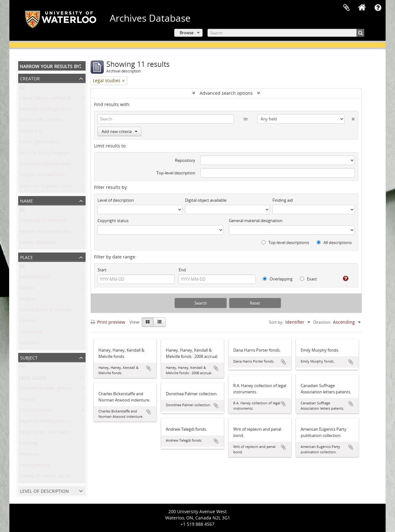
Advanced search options (226, 93)
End (182, 270)
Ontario (27, 300)
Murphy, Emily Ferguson (45, 154)
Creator (30, 78)
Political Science (36, 411)
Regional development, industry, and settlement (70, 422)
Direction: (322, 322)
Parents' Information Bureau (49, 233)
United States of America (45, 311)
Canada (27, 322)
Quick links (378, 8)
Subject (29, 357)
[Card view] (148, 322)
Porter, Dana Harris (39, 143)
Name (26, 200)
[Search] (286, 33)
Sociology (29, 444)
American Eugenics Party (45, 187)
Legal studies (33, 378)
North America (35, 278)
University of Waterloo (43, 222)
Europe (27, 289)
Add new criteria (119, 131)
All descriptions (334, 242)
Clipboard (346, 8)
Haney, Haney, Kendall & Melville (54, 99)
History (27, 400)
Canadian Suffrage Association (52, 110)
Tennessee (31, 333)
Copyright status (113, 221)
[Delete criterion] (350, 118)
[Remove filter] (124, 81)
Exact (308, 279)
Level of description (45, 490)
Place (26, 257)
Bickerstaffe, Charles (41, 121)
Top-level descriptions (285, 242)
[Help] (343, 279)
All (22, 88)
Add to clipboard (149, 368)
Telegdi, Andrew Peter (42, 176)
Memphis (29, 344)
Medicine (29, 455)
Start (102, 270)
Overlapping (278, 279)
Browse (187, 33)
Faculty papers (35, 466)
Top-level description (176, 173)
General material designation (256, 221)
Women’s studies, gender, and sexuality (61, 389)
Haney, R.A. (31, 132)
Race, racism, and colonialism (50, 433)
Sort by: (276, 322)
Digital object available (206, 200)
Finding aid (283, 200)
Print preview (108, 322)
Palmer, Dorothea (38, 244)
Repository (185, 160)
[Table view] (159, 322)
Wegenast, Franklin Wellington (51, 165)
